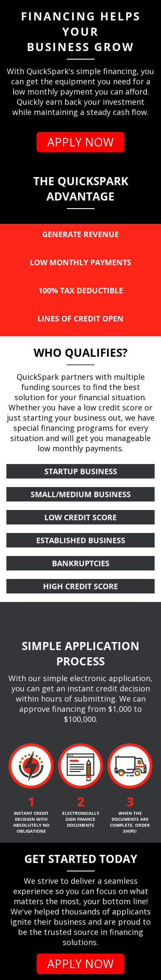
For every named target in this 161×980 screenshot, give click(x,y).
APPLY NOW (80, 142)
